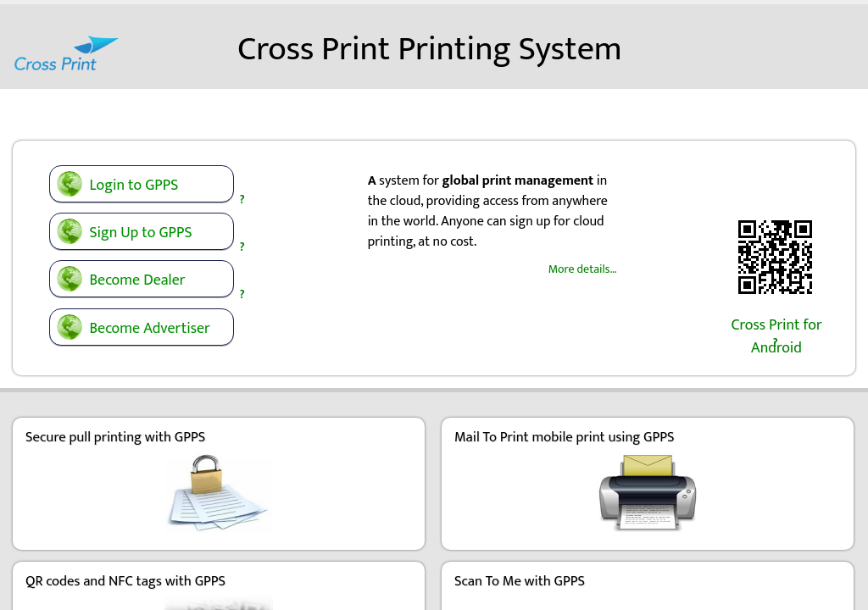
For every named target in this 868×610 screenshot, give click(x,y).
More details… (583, 259)
